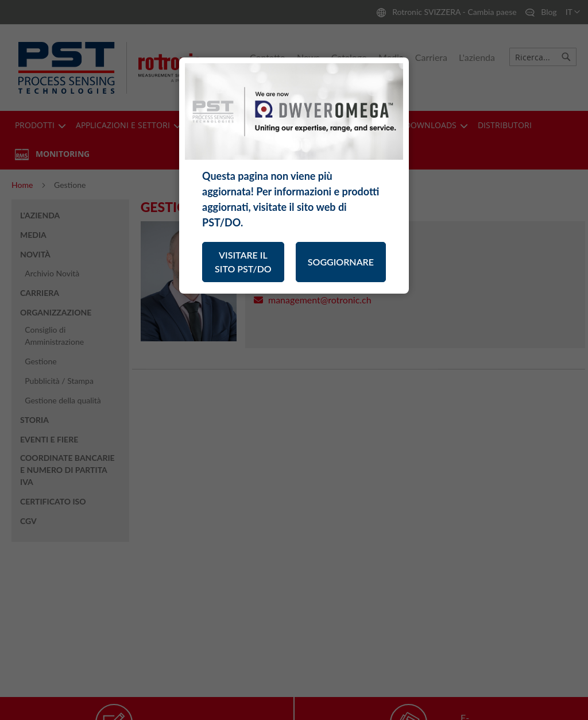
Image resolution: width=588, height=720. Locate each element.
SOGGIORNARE (341, 262)
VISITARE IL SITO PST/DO (243, 262)
